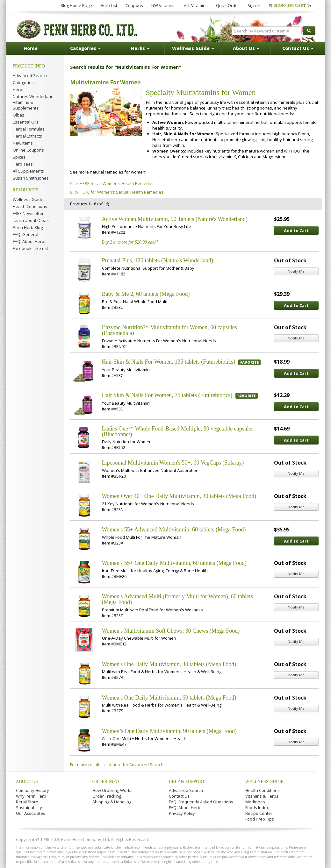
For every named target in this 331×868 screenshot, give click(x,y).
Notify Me (296, 271)
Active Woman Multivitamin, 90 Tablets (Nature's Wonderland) (175, 219)
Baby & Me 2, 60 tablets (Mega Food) (146, 294)
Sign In (254, 5)
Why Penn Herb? (32, 796)
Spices (19, 157)
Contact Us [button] (298, 48)
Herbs (19, 89)
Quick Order (228, 5)
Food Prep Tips (260, 819)
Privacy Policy (182, 813)
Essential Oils (26, 122)
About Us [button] (246, 48)
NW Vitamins (163, 5)
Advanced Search (30, 75)
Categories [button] (85, 48)
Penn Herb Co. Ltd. (77, 29)
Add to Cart (296, 231)
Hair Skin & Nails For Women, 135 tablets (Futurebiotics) (169, 362)
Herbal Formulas (29, 129)
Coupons (134, 5)
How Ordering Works (112, 790)
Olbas (18, 115)
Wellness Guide (28, 199)
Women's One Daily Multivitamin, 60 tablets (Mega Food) (169, 698)
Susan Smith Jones (31, 178)
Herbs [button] (140, 48)
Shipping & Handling (112, 802)
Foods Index (257, 808)
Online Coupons (28, 150)
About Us (27, 782)
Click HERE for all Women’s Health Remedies (112, 183)
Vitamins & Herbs (262, 796)
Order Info (106, 782)
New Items (23, 143)
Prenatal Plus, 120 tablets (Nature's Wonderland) (158, 260)
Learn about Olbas (31, 220)
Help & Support (187, 782)
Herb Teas (23, 164)
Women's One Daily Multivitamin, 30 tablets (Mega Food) (169, 664)
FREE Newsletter (28, 213)
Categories (23, 82)
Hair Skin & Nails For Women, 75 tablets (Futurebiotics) (167, 395)
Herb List (109, 5)
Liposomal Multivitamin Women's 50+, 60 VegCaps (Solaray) (173, 463)
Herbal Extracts (27, 136)
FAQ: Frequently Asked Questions (201, 802)
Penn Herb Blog (28, 227)
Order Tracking (107, 796)
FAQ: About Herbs (30, 241)
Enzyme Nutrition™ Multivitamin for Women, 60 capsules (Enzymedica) (169, 330)
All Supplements (28, 171)
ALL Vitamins (196, 5)
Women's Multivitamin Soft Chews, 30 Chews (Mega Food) (171, 631)
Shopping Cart (292, 5)
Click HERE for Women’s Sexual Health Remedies (117, 192)
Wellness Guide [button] (193, 48)
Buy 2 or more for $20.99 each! (130, 242)
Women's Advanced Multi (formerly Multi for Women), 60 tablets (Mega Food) (177, 599)
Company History (32, 790)
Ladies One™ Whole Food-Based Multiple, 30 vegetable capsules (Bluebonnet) (178, 431)
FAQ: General (25, 234)
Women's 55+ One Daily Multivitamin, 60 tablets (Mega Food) (174, 563)
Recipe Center (259, 813)
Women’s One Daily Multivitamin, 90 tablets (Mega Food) (169, 731)
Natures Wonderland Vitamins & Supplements (33, 102)
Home (31, 48)
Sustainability (29, 808)
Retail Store (27, 802)
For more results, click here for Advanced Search (117, 765)
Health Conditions (30, 206)
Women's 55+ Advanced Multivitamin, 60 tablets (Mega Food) (174, 530)
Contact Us (179, 796)
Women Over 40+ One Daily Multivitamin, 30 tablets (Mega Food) (179, 496)
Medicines (255, 802)
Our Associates (31, 813)
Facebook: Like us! (30, 248)
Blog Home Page (76, 5)
